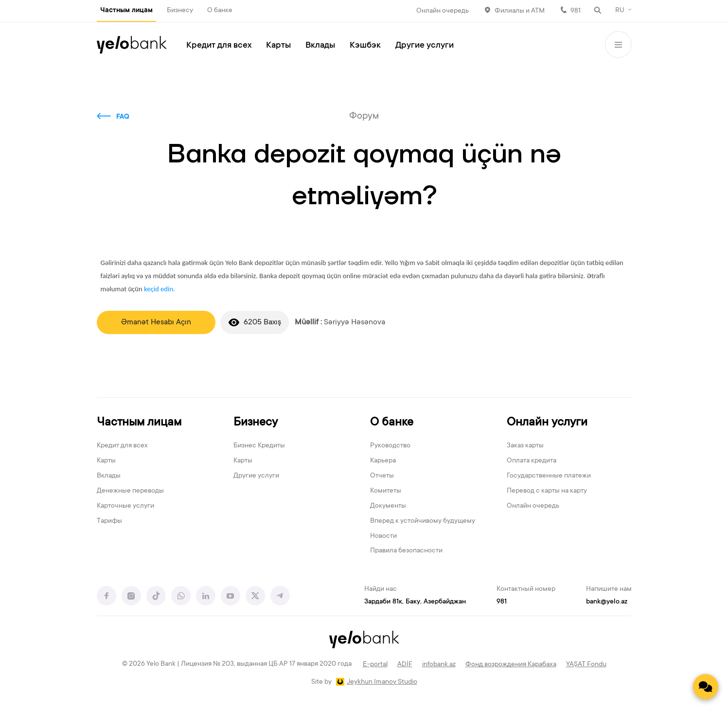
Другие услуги (425, 46)
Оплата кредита (532, 461)
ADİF (405, 665)
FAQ (123, 117)
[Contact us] (706, 687)
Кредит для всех (219, 46)
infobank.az (439, 665)
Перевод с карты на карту (547, 491)
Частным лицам (126, 11)
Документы (388, 506)
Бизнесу (180, 11)
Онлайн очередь (443, 11)
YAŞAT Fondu (586, 665)
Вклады (320, 46)
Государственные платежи (549, 476)
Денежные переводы (130, 491)
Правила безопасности (406, 551)
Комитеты (386, 491)
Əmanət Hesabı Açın (156, 322)
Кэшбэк (365, 46)
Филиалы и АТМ (520, 11)
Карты (278, 46)
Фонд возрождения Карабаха (511, 665)
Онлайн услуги (547, 423)
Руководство (390, 446)
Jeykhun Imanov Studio (382, 682)
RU (620, 11)
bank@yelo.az (607, 602)
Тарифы (109, 521)
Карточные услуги (125, 506)
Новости (383, 536)
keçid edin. (160, 289)
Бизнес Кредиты (259, 446)
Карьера (383, 461)
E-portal (375, 665)
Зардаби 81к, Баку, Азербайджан (415, 602)
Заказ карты (525, 446)
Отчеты (382, 476)
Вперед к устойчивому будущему (423, 521)
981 (576, 11)
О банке (220, 11)
